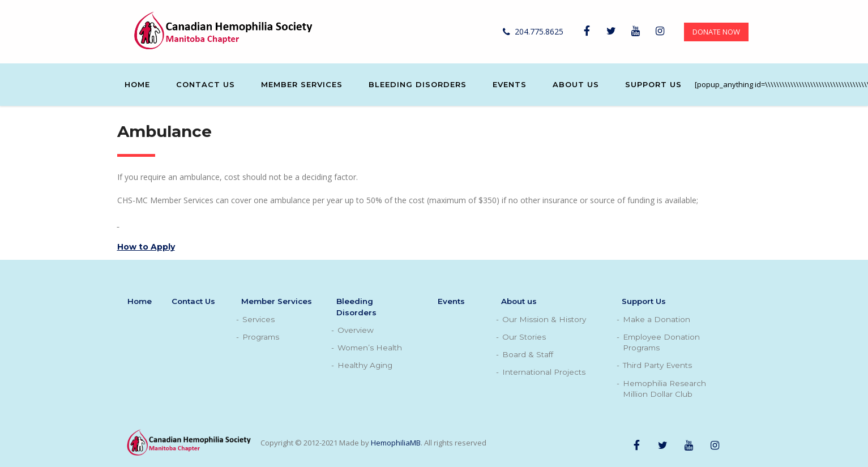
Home (137, 84)
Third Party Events (657, 365)
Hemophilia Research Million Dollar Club (664, 389)
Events (510, 84)
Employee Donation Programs (661, 342)
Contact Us (206, 84)
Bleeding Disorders (418, 84)
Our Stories (524, 337)
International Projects (544, 372)
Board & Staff (528, 354)
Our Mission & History (544, 319)
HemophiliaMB (396, 443)
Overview (356, 330)
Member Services (302, 84)
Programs (261, 337)
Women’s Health (370, 348)
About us (576, 84)
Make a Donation (657, 319)
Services (258, 319)
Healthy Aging (365, 365)
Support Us (653, 84)
